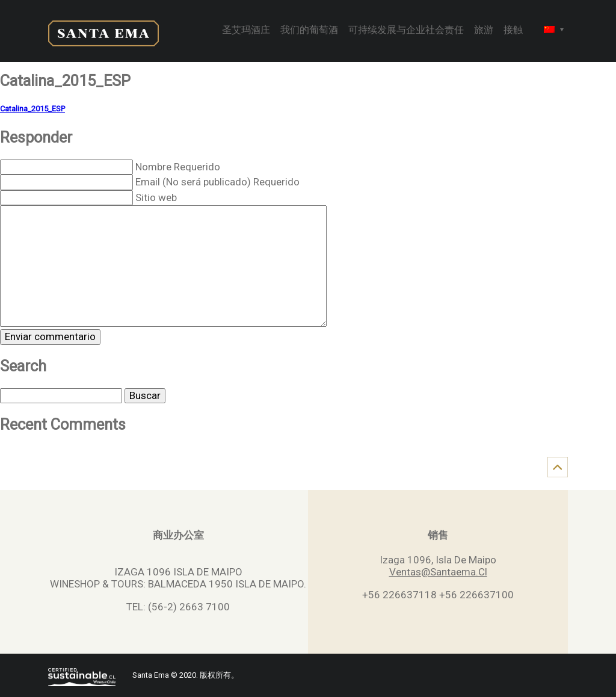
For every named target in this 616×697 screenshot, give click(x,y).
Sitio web (156, 197)
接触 (513, 31)
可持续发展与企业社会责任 (406, 31)
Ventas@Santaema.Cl (438, 572)
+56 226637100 (476, 595)
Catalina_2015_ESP (32, 109)
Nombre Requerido (178, 167)
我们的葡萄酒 (309, 31)
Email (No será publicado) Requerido (217, 182)
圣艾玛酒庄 (246, 31)
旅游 (484, 31)
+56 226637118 (399, 595)
